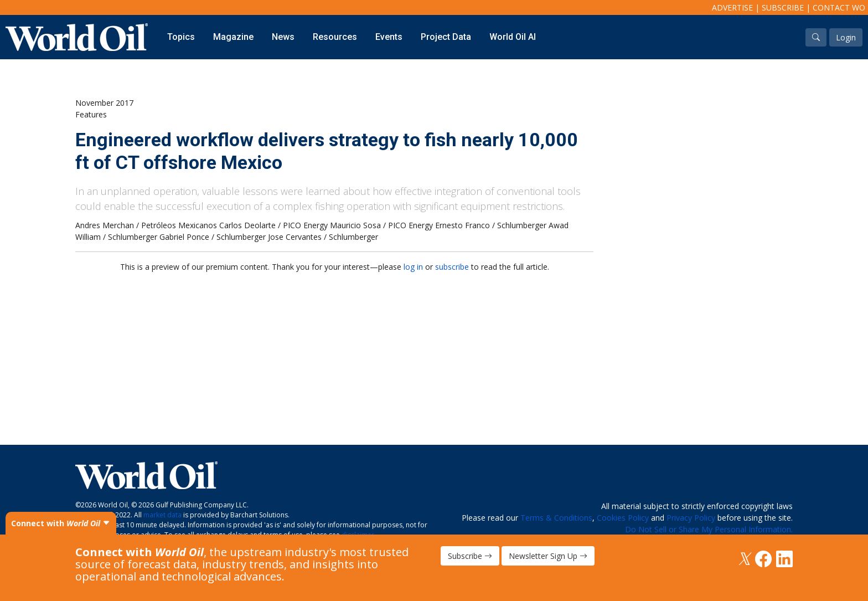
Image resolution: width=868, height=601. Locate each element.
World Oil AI (513, 37)
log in (413, 267)
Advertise (732, 7)
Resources (335, 37)
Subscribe (783, 7)
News (283, 37)
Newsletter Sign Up (548, 556)
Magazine (233, 37)
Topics (181, 37)
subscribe (452, 267)
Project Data (446, 37)
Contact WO (839, 7)
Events (389, 37)
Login (846, 37)
